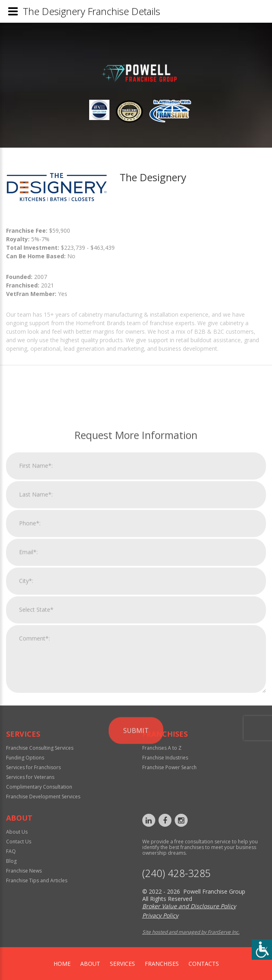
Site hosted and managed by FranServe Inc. (191, 932)
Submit (136, 832)
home (62, 964)
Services (122, 964)
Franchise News (24, 871)
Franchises (162, 964)
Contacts (204, 964)
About (90, 964)
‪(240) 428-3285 (177, 873)
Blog (11, 861)
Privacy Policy (160, 915)
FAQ (11, 851)
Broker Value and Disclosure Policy (189, 906)
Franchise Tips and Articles (37, 880)
